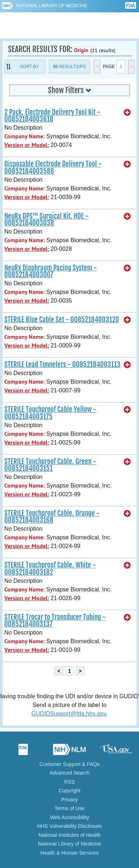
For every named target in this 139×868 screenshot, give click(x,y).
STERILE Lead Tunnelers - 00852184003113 (62, 365)
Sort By (29, 67)
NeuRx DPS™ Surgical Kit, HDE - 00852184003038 (46, 220)
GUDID (69, 25)
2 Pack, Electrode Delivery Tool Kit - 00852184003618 (52, 116)
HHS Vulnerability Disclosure (69, 826)
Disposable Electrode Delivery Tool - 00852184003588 (53, 167)
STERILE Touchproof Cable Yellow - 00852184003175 (50, 413)
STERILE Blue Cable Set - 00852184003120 (62, 320)
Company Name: (24, 136)
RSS (69, 782)
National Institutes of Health (69, 835)
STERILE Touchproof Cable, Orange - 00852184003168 (52, 517)
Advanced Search (69, 773)
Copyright (70, 791)
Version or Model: (27, 145)
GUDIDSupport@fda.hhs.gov (69, 714)
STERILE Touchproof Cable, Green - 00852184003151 (50, 465)
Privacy (70, 800)
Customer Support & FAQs (70, 764)
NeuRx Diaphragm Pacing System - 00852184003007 (51, 271)
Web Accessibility (70, 817)
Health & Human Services (69, 853)
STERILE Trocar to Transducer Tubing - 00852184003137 (55, 621)
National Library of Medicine (52, 6)
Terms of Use (69, 808)
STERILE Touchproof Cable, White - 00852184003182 (50, 568)
